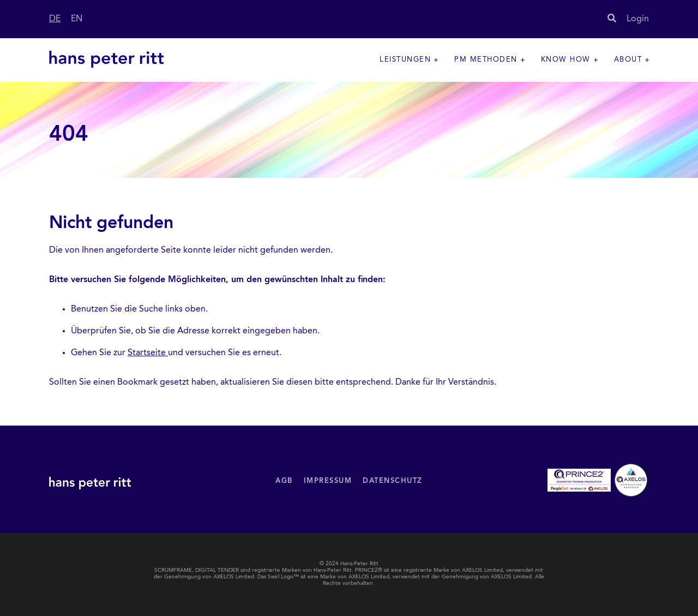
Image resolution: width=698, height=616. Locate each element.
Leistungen (405, 60)
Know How (566, 60)
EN (77, 19)
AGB (284, 481)
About (628, 60)
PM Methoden (486, 60)
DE (55, 19)
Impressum (328, 481)
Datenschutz (393, 481)
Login (638, 19)
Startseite (148, 353)
